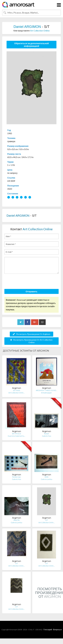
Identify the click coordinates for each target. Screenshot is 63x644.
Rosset (47, 434)
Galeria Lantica (47, 479)
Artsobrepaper (47, 393)
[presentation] (27, 282)
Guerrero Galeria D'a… (16, 436)
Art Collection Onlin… (17, 393)
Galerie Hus (47, 436)
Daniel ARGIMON (27, 27)
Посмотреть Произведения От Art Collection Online (31, 341)
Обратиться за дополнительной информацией (32, 45)
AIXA (47, 477)
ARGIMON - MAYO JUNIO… (47, 390)
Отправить (32, 291)
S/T (47, 520)
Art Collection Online (40, 31)
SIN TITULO (16, 434)
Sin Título (16, 390)
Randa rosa (16, 477)
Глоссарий (48, 630)
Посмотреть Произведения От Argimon (32, 334)
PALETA (17, 520)
